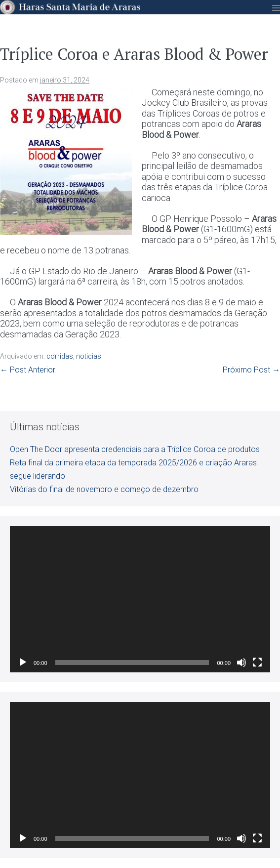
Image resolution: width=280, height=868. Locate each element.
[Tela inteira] (257, 662)
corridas (60, 356)
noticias (89, 356)
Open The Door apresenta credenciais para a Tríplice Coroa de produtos (135, 449)
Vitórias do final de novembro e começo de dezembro (104, 489)
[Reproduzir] (23, 662)
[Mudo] (241, 662)
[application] (140, 599)
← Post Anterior (28, 370)
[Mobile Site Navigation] (276, 8)
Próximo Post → (251, 370)
